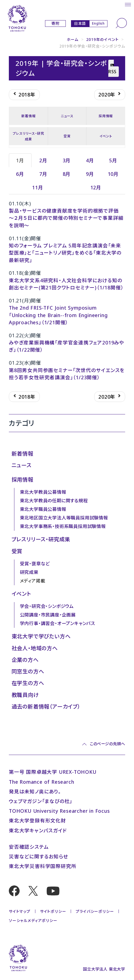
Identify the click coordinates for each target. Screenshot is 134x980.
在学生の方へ (28, 683)
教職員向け (25, 695)
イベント (106, 136)
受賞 (67, 136)
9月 (90, 174)
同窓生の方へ (28, 671)
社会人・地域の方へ (35, 648)
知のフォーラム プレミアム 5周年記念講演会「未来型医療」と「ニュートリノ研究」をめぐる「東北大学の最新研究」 (65, 253)
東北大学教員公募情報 (43, 492)
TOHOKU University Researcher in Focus (59, 811)
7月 (43, 174)
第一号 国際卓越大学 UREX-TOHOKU (53, 772)
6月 (20, 174)
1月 (20, 160)
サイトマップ (20, 911)
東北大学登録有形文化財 (37, 820)
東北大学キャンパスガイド (38, 830)
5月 (113, 160)
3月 (67, 160)
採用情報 (106, 116)
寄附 (56, 24)
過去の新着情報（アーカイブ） (46, 706)
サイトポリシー (53, 911)
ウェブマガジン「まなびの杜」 (41, 801)
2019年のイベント (102, 39)
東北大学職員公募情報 (43, 509)
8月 (67, 174)
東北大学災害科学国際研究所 (43, 866)
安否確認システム (29, 847)
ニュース (67, 116)
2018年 (24, 95)
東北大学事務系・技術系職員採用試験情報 (63, 526)
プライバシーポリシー (95, 911)
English (98, 23)
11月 (38, 187)
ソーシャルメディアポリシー (33, 920)
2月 (43, 160)
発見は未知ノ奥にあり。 (35, 791)
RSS (112, 69)
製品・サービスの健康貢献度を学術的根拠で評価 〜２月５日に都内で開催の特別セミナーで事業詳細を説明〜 (66, 218)
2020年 (110, 95)
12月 (96, 187)
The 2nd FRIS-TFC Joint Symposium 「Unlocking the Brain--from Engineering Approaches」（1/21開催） (58, 315)
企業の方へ (25, 660)
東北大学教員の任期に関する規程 (54, 501)
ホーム (73, 39)
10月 (113, 174)
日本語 (80, 23)
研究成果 (29, 572)
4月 (90, 160)
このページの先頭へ (107, 744)
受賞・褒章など (35, 564)
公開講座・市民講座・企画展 (48, 615)
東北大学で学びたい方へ (41, 636)
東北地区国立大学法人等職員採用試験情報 (64, 518)
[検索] (121, 23)
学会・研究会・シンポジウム (47, 606)
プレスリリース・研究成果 (28, 136)
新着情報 (28, 116)
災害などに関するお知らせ (39, 856)
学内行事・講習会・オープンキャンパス (57, 623)
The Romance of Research (41, 782)
